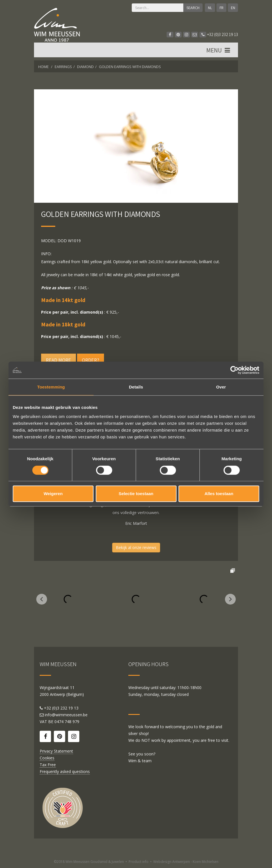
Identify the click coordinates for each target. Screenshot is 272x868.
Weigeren (53, 494)
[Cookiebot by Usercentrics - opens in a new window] (234, 370)
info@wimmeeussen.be (66, 715)
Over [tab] (221, 387)
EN (233, 8)
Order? (91, 360)
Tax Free (48, 765)
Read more (59, 360)
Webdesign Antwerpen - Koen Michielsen (186, 862)
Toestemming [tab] (51, 387)
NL (210, 8)
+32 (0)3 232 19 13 (219, 34)
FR (221, 8)
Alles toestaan (219, 494)
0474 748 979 (67, 722)
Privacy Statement (56, 751)
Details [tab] (136, 387)
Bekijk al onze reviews (136, 547)
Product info (139, 862)
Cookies (47, 758)
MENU (219, 51)
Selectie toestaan (136, 494)
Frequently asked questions (65, 771)
